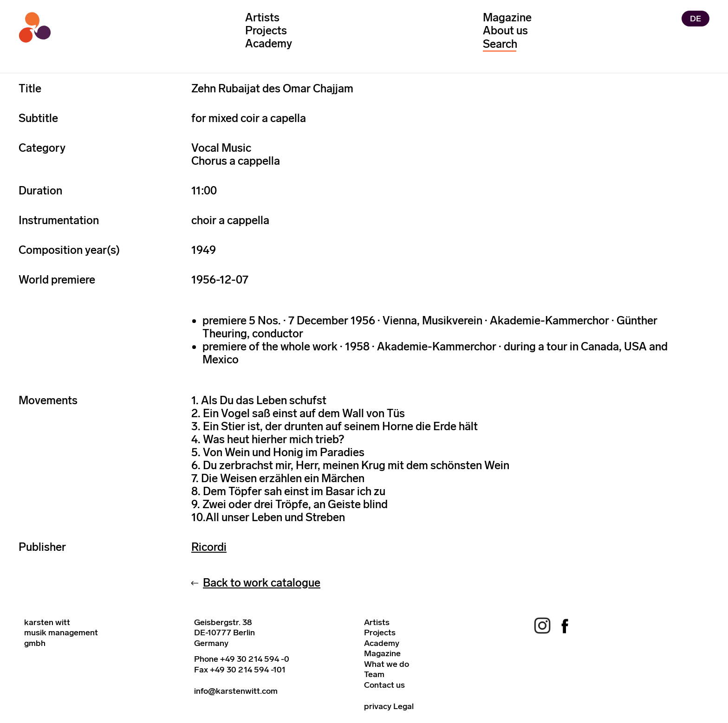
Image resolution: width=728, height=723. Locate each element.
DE (695, 19)
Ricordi (209, 547)
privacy (378, 706)
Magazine (507, 17)
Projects (266, 30)
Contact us (384, 685)
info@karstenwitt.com (236, 691)
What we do (387, 664)
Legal (403, 706)
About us (505, 30)
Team (374, 674)
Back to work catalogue (262, 583)
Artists (262, 17)
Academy (269, 43)
